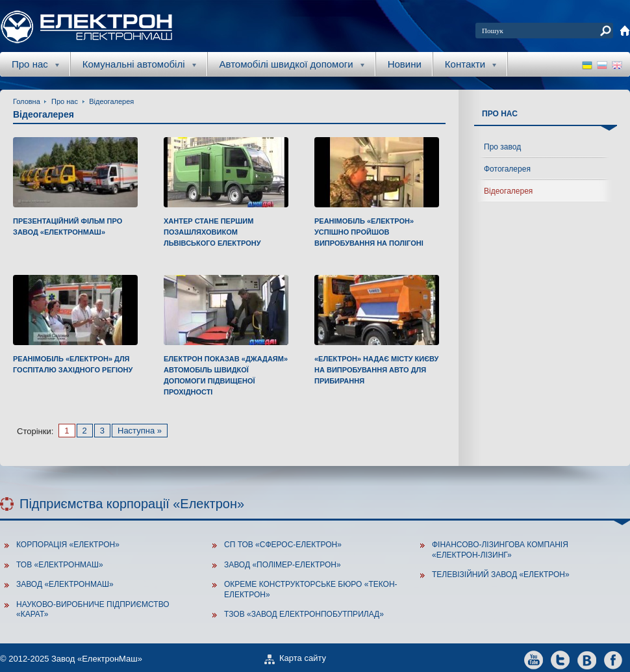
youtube (534, 659)
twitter (560, 659)
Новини (405, 64)
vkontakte (587, 659)
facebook (613, 659)
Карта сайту (303, 658)
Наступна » (140, 431)
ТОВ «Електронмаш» (60, 565)
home (625, 31)
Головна (27, 101)
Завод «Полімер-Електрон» (283, 565)
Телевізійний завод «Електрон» (501, 575)
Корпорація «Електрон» (68, 545)
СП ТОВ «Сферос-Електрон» (283, 545)
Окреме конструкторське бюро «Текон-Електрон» (311, 589)
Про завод (502, 147)
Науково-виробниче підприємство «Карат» (93, 610)
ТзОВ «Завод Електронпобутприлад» (304, 614)
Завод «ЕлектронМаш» (65, 584)
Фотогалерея (507, 169)
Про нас (65, 101)
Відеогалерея (111, 101)
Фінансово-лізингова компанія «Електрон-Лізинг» (500, 550)
